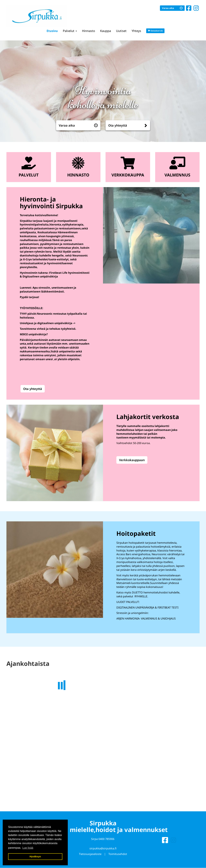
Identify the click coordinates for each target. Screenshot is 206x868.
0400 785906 (106, 841)
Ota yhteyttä (118, 125)
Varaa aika (172, 8)
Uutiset (121, 31)
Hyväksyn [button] (35, 856)
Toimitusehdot (118, 855)
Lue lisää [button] (28, 848)
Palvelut (70, 31)
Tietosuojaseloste (90, 855)
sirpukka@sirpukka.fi (103, 850)
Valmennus (177, 175)
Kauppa (106, 31)
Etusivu (52, 31)
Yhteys (136, 31)
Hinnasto (89, 31)
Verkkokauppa (128, 175)
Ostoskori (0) (155, 31)
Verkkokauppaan (132, 460)
